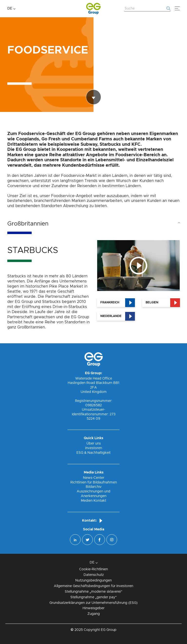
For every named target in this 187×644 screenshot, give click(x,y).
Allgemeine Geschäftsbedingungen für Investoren (93, 586)
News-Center (94, 478)
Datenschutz (94, 575)
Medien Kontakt (93, 501)
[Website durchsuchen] (147, 9)
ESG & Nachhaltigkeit (93, 453)
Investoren (94, 448)
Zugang (94, 614)
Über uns (94, 444)
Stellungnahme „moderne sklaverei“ (94, 592)
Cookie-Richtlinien (93, 569)
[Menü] (177, 9)
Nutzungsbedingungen (93, 581)
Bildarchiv (94, 487)
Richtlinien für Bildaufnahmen (94, 482)
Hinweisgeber (93, 608)
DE (10, 9)
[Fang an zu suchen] (168, 9)
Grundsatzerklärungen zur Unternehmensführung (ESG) (93, 603)
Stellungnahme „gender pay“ (94, 597)
